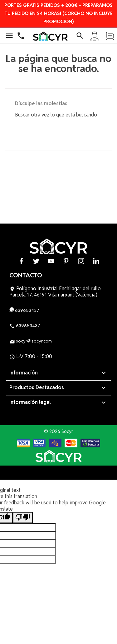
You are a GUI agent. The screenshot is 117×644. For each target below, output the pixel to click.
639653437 (24, 310)
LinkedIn (96, 261)
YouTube (51, 261)
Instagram (81, 261)
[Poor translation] (23, 518)
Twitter (36, 261)
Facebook (21, 261)
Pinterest (66, 261)
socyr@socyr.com (31, 341)
